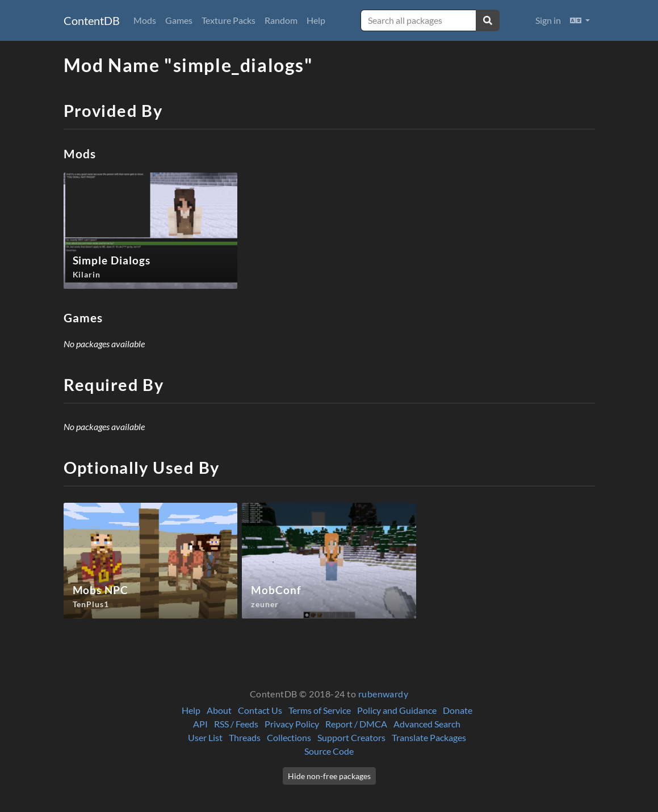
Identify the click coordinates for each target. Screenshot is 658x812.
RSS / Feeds (236, 724)
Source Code (329, 751)
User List (205, 737)
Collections (289, 737)
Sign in (548, 20)
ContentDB (92, 20)
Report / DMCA (356, 724)
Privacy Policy (292, 724)
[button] (580, 20)
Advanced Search (427, 724)
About (219, 710)
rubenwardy (384, 694)
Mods (145, 20)
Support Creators (351, 737)
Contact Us (260, 710)
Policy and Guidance (397, 710)
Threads (245, 737)
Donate (458, 710)
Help (316, 20)
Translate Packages (429, 737)
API (200, 724)
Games (179, 20)
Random (281, 20)
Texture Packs (229, 20)
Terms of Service (320, 710)
